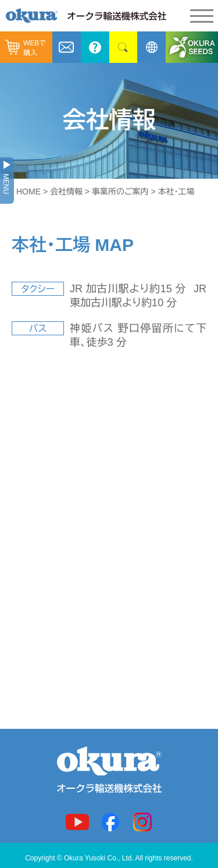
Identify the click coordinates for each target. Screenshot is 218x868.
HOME (28, 192)
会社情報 (66, 192)
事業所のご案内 (120, 192)
